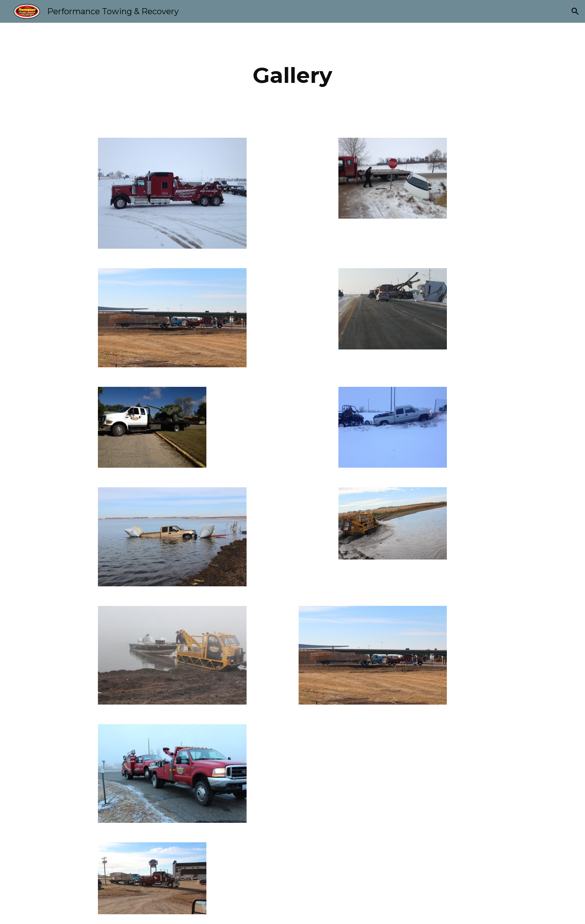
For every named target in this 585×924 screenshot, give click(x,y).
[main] (292, 75)
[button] (575, 11)
